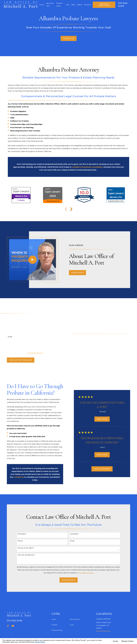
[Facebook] (8, 626)
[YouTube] (13, 626)
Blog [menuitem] (73, 5)
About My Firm (75, 619)
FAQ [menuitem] (68, 5)
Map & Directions (103, 631)
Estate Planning (57, 630)
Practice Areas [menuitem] (59, 5)
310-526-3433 (15, 621)
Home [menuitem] (42, 5)
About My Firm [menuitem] (50, 5)
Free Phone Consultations (104, 5)
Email (7, 337)
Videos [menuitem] (80, 5)
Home (54, 619)
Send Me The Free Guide (17, 360)
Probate (54, 625)
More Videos (81, 273)
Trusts (72, 625)
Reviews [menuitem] (87, 5)
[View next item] (71, 209)
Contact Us (68, 38)
